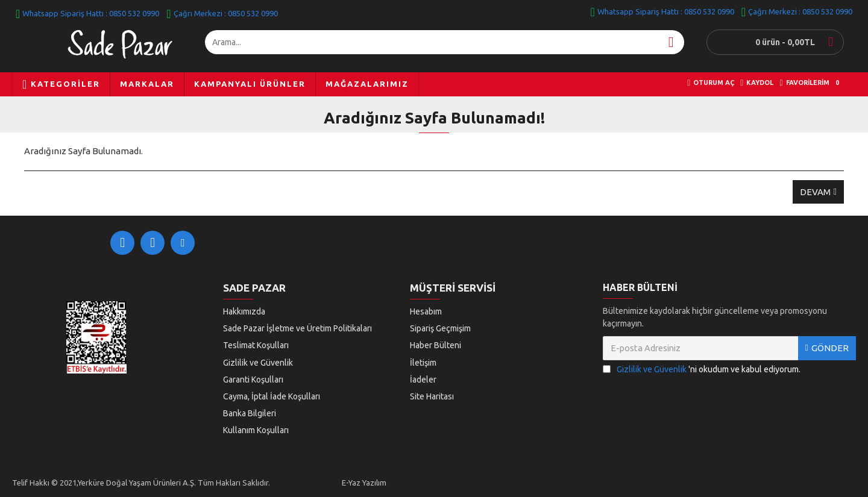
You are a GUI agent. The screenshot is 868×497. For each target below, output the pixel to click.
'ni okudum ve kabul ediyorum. (702, 376)
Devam (815, 192)
